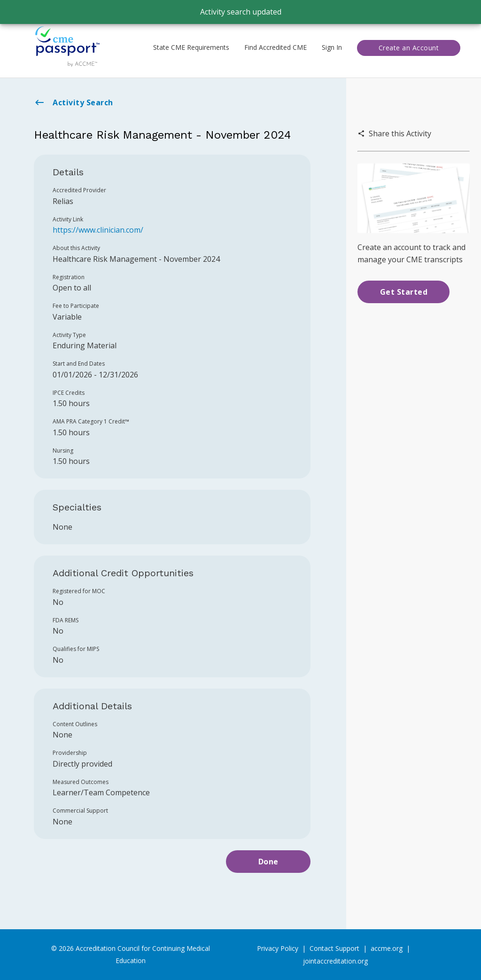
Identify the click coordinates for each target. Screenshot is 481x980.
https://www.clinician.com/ (98, 230)
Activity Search (74, 102)
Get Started (404, 292)
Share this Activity (394, 133)
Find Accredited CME (275, 47)
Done (268, 862)
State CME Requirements (191, 47)
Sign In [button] (332, 47)
